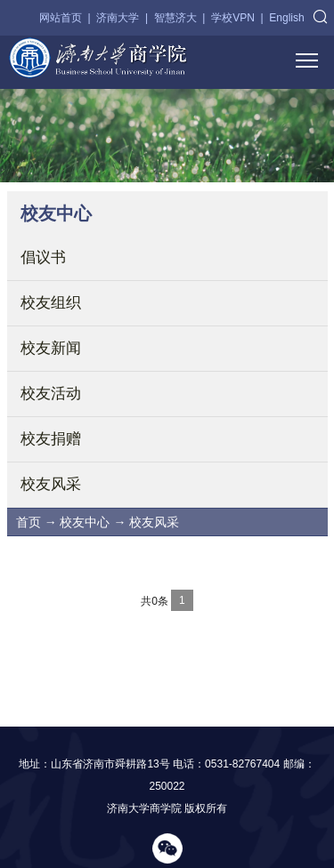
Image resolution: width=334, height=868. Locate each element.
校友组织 (51, 303)
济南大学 (118, 18)
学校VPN (233, 18)
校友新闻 (51, 348)
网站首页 (61, 18)
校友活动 (51, 394)
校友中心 (85, 522)
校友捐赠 (51, 439)
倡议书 (43, 257)
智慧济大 (175, 18)
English (286, 18)
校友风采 (51, 484)
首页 (29, 522)
